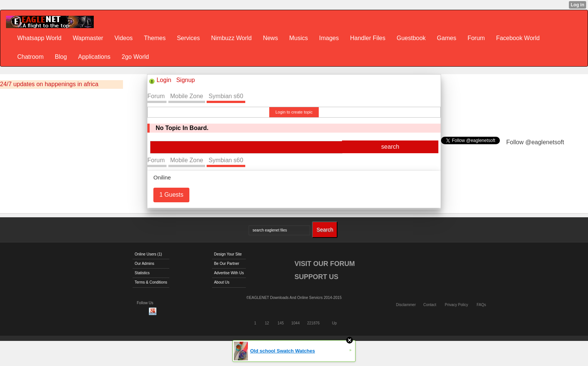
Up (334, 323)
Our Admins (144, 264)
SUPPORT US (316, 277)
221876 (313, 323)
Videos (124, 38)
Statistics (142, 273)
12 (267, 323)
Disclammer (406, 305)
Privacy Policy (456, 305)
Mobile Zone (187, 96)
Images (329, 38)
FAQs (481, 305)
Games (447, 38)
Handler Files (367, 38)
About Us (222, 282)
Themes (155, 38)
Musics (298, 38)
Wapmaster (88, 38)
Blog (61, 57)
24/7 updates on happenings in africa (49, 84)
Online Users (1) (148, 254)
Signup (186, 80)
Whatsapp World (39, 38)
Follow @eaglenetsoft (535, 142)
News (270, 38)
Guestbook (411, 38)
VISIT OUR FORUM (325, 264)
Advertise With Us (229, 273)
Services (188, 38)
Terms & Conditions (151, 282)
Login (164, 80)
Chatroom (30, 57)
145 (281, 323)
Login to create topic (294, 112)
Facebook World (518, 38)
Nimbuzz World (231, 38)
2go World (136, 57)
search (390, 147)
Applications (94, 57)
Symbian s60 (226, 96)
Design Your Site (228, 254)
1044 (295, 323)
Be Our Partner (227, 264)
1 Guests (171, 195)
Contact (430, 305)
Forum (476, 38)
